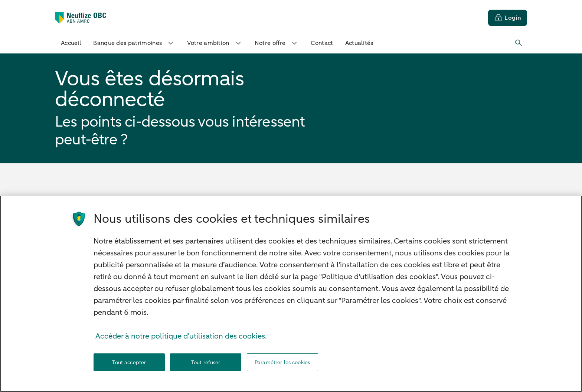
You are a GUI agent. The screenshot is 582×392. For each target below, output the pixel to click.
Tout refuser (206, 362)
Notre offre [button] (277, 43)
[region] (291, 294)
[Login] (508, 18)
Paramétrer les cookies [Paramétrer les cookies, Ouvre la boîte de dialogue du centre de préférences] (282, 362)
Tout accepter (129, 362)
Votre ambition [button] (215, 43)
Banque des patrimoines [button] (134, 43)
